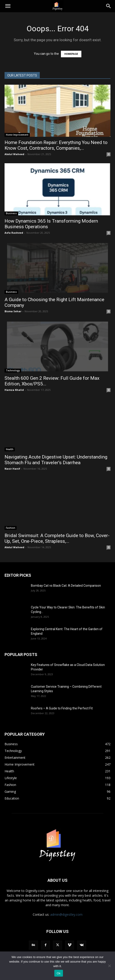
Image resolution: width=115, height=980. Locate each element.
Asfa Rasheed (14, 233)
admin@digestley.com (66, 914)
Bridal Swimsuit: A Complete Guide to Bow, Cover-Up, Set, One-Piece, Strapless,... (57, 538)
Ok (59, 973)
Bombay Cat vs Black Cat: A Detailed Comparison (66, 586)
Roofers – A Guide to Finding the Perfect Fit (62, 708)
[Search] (109, 6)
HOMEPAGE (71, 54)
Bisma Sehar (13, 311)
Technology (13, 370)
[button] (8, 6)
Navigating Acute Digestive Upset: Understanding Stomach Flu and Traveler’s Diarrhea (56, 460)
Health (10, 449)
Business (11, 213)
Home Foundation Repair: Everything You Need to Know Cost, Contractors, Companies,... (56, 145)
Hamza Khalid (14, 390)
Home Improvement (17, 135)
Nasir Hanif (12, 469)
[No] (109, 966)
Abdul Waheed (14, 154)
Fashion (11, 528)
